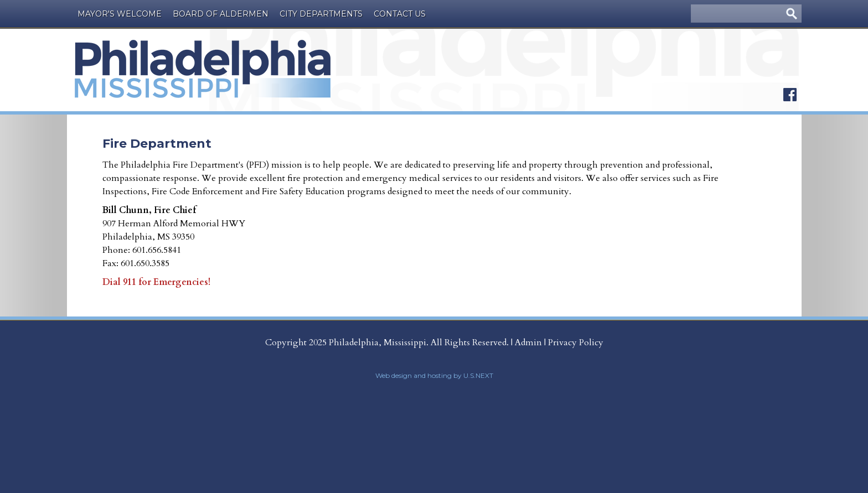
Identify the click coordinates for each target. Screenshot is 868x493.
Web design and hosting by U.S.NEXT (434, 375)
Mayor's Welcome (120, 14)
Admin (528, 342)
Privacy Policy (576, 342)
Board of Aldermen (221, 14)
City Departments (321, 14)
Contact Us (400, 14)
